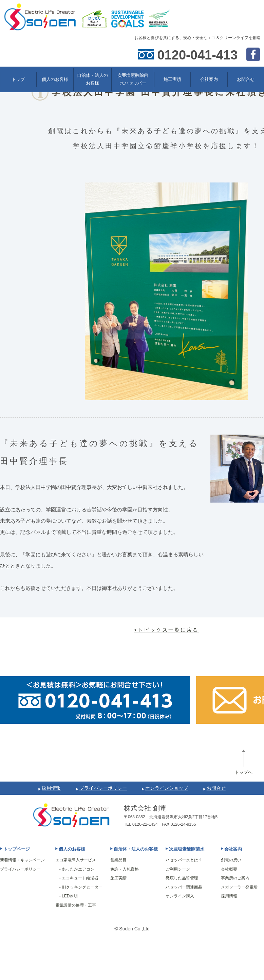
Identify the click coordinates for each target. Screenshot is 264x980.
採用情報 (51, 788)
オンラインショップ (167, 788)
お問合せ (216, 788)
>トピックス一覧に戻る (166, 630)
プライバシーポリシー (103, 788)
